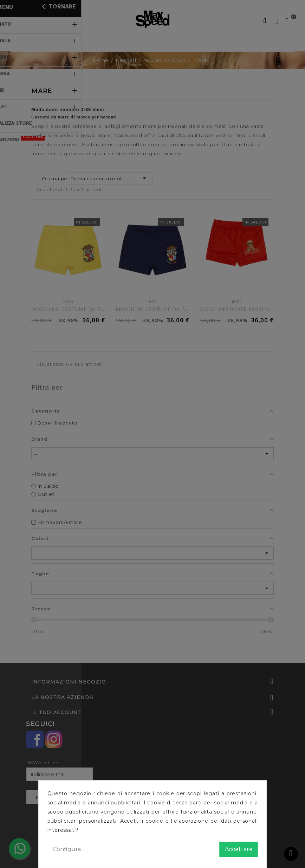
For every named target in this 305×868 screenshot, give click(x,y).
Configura (67, 849)
